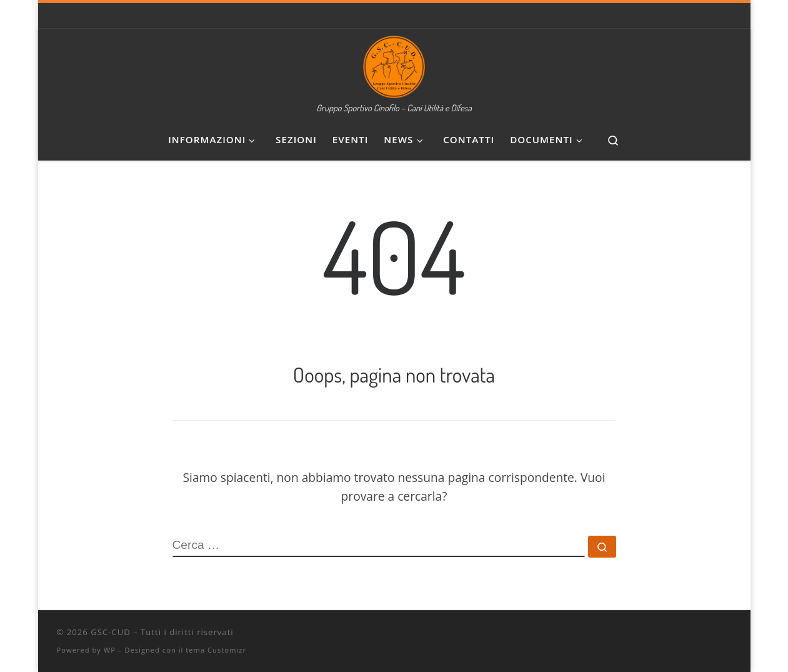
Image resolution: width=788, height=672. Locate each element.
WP (110, 650)
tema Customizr (216, 650)
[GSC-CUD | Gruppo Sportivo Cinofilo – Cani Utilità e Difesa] (394, 63)
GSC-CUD (111, 632)
